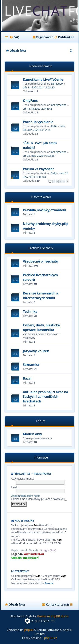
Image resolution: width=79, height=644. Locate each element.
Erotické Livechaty (41, 248)
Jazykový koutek (36, 351)
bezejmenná (59, 105)
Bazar (27, 378)
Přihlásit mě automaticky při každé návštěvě (39, 499)
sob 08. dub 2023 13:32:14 (44, 128)
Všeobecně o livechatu (41, 261)
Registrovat (42, 474)
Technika (30, 311)
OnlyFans (30, 101)
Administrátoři (34, 554)
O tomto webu (41, 197)
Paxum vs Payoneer (39, 169)
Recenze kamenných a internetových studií (41, 296)
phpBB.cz (50, 638)
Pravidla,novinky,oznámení (45, 210)
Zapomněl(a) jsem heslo (26, 496)
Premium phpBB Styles (53, 616)
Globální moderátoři (25, 558)
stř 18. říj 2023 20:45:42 (37, 109)
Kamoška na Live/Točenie (43, 79)
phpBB (29, 630)
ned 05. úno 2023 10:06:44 (46, 175)
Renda (49, 583)
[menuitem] (15, 37)
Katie (54, 126)
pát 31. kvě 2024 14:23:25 (39, 87)
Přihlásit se (22, 474)
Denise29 (57, 84)
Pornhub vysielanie (38, 122)
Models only (33, 434)
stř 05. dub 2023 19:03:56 (39, 156)
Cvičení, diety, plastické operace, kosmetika (41, 327)
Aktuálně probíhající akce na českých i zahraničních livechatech (46, 397)
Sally (54, 173)
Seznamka (31, 365)
